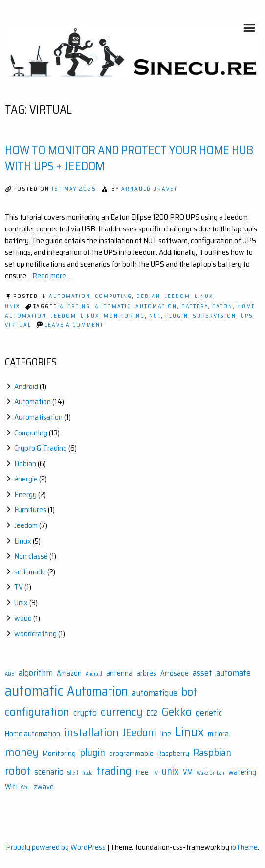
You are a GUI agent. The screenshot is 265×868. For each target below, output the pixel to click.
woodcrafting (35, 633)
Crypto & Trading (41, 448)
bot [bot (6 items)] (189, 692)
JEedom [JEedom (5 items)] (140, 733)
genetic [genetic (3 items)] (209, 713)
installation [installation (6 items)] (91, 732)
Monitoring (124, 316)
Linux (204, 296)
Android (26, 386)
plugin (177, 316)
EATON (222, 307)
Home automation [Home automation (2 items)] (33, 734)
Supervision (214, 316)
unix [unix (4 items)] (170, 771)
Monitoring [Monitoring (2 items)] (59, 754)
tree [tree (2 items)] (142, 772)
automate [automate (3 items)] (233, 673)
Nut (155, 316)
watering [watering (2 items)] (242, 772)
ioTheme (244, 847)
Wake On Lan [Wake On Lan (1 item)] (210, 773)
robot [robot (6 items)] (18, 770)
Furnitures (30, 510)
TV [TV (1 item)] (155, 773)
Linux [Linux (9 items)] (189, 732)
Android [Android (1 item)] (94, 674)
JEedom (64, 316)
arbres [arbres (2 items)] (146, 674)
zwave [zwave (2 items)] (44, 787)
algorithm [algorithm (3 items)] (36, 673)
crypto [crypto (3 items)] (85, 713)
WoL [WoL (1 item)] (25, 788)
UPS (247, 316)
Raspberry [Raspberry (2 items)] (173, 754)
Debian (148, 296)
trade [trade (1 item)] (88, 773)
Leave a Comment (74, 325)
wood (23, 618)
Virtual (18, 325)
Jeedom (177, 296)
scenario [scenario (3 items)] (49, 772)
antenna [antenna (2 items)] (119, 674)
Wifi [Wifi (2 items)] (11, 787)
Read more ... (52, 276)
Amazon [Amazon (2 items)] (69, 674)
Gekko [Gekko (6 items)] (177, 712)
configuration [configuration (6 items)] (37, 712)
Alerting (75, 307)
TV (19, 587)
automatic (113, 307)
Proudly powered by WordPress (56, 847)
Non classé (31, 556)
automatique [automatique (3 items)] (155, 693)
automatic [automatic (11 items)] (34, 691)
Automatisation (38, 417)
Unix (12, 307)
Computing (113, 296)
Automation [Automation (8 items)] (98, 692)
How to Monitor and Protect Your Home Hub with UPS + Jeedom (129, 159)
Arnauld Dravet (149, 189)
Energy (25, 494)
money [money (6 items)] (22, 752)
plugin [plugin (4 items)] (92, 753)
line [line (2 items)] (166, 734)
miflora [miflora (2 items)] (218, 734)
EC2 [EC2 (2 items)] (152, 714)
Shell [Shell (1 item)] (73, 773)
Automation (70, 296)
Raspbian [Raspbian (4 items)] (212, 753)
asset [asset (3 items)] (202, 673)
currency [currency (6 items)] (122, 712)
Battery (195, 307)
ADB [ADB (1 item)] (10, 674)
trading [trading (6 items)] (114, 770)
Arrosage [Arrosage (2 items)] (175, 674)
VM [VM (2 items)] (188, 772)
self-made (30, 572)
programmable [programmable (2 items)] (131, 754)
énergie (26, 479)
